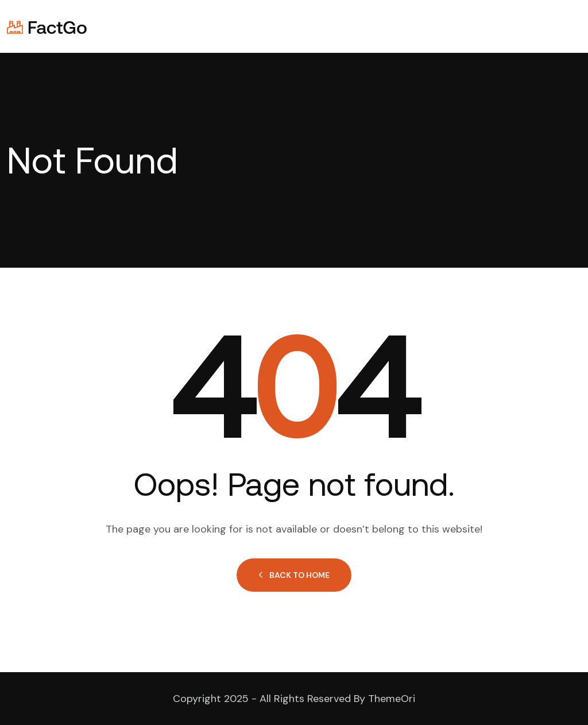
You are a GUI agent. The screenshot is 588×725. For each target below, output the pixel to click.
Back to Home (294, 575)
